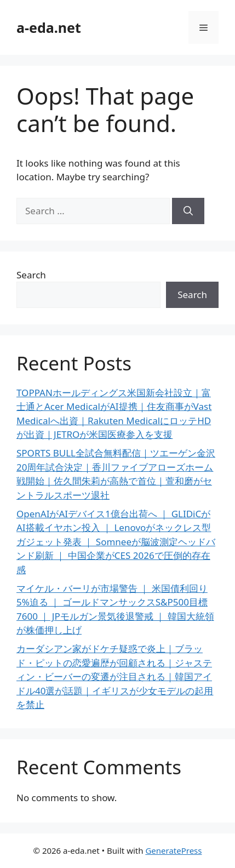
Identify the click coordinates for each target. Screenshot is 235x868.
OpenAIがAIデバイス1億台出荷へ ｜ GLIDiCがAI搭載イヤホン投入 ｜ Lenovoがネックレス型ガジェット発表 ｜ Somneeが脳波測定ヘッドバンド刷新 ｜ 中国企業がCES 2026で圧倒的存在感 (116, 542)
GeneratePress (173, 850)
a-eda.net (49, 27)
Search (31, 275)
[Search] (188, 211)
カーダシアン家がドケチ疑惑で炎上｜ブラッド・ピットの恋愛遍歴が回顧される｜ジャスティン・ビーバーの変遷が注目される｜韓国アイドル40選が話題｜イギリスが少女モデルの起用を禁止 (115, 676)
